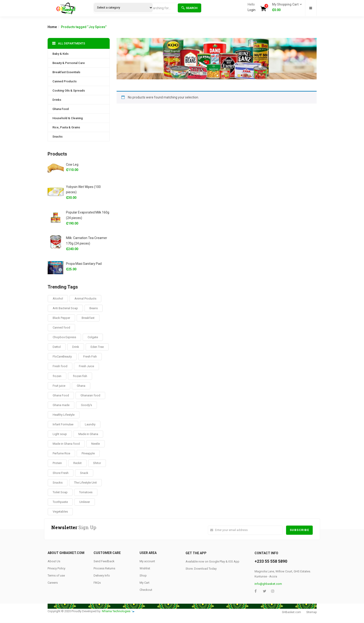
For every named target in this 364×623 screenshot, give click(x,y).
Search (189, 8)
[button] (285, 7)
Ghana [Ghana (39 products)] (81, 386)
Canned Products (64, 81)
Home (52, 27)
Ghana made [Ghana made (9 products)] (61, 405)
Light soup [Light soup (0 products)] (60, 434)
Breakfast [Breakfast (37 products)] (88, 318)
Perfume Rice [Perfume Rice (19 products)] (61, 453)
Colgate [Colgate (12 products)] (93, 337)
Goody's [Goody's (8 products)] (86, 405)
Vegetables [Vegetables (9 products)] (60, 512)
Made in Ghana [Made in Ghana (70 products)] (88, 434)
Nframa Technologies (116, 611)
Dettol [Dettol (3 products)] (57, 347)
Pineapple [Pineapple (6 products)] (88, 453)
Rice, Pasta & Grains (66, 127)
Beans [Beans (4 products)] (94, 308)
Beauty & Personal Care (69, 63)
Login (252, 10)
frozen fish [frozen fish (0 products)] (80, 376)
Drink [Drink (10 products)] (76, 347)
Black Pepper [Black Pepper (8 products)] (61, 318)
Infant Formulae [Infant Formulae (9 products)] (63, 424)
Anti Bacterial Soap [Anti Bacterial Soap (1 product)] (65, 308)
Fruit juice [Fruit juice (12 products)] (59, 386)
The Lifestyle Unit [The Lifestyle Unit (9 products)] (85, 483)
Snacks (57, 137)
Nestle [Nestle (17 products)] (96, 444)
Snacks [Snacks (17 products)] (58, 483)
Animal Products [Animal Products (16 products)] (85, 299)
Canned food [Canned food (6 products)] (61, 327)
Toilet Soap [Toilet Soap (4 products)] (60, 492)
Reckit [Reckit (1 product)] (77, 463)
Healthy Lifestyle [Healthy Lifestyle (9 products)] (64, 415)
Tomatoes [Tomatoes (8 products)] (86, 492)
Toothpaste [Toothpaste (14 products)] (60, 502)
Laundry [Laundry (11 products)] (90, 424)
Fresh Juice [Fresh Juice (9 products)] (86, 366)
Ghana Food (61, 109)
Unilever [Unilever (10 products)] (85, 502)
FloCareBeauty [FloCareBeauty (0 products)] (62, 356)
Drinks (57, 100)
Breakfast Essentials (66, 72)
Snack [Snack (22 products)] (84, 473)
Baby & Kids (60, 54)
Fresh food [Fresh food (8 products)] (60, 366)
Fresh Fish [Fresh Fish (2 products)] (90, 356)
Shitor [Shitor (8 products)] (97, 463)
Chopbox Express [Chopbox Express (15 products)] (64, 337)
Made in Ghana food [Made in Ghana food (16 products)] (66, 444)
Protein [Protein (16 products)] (57, 463)
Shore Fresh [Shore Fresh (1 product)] (61, 473)
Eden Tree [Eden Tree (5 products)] (97, 347)
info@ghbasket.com (268, 584)
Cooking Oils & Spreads (69, 91)
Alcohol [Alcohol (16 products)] (58, 299)
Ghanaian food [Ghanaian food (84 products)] (90, 395)
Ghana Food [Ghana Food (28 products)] (61, 395)
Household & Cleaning (68, 118)
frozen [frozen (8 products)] (57, 376)
